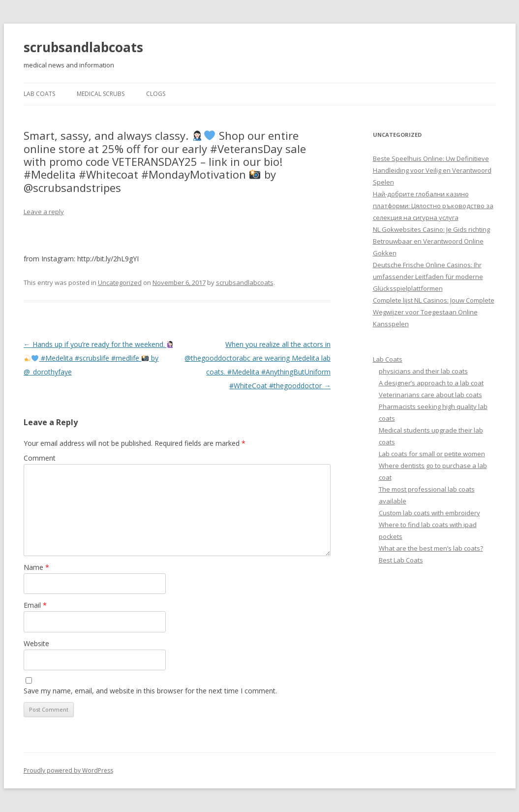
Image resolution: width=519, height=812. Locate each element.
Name (36, 567)
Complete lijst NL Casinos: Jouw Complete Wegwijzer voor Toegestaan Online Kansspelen (434, 312)
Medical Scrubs (101, 94)
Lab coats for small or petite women (432, 454)
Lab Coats (39, 94)
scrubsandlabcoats (83, 47)
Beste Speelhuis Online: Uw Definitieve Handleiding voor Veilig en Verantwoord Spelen (432, 170)
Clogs (156, 94)
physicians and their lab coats (423, 371)
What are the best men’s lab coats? (431, 548)
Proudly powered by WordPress (68, 770)
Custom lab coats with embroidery (429, 513)
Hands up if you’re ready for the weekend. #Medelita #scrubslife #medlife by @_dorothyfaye (99, 358)
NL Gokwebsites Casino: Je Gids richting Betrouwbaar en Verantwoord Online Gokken (431, 241)
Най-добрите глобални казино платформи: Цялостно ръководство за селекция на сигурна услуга (433, 206)
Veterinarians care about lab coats (430, 395)
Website (36, 643)
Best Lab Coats (401, 560)
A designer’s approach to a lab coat (431, 383)
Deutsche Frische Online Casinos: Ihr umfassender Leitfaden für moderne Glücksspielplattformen (428, 277)
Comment (40, 458)
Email (35, 605)
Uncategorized (120, 282)
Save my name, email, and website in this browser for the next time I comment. (150, 691)
